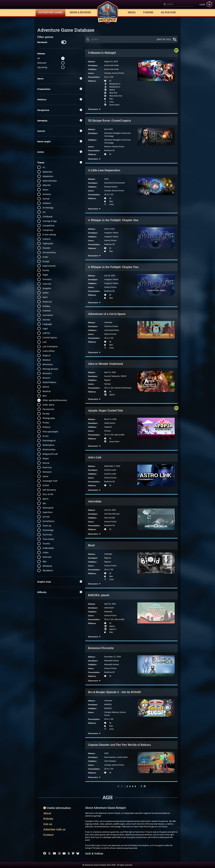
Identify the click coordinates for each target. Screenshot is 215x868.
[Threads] (69, 854)
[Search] (179, 4)
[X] (49, 854)
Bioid (91, 545)
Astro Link (95, 457)
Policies (48, 819)
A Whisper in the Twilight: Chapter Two (113, 267)
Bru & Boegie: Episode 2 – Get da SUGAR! (115, 692)
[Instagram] (59, 854)
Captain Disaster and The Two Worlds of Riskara (119, 745)
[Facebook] (45, 854)
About (47, 813)
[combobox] (179, 4)
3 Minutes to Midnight (102, 53)
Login (202, 4)
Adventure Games (51, 12)
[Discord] (54, 854)
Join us (48, 824)
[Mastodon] (73, 854)
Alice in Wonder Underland (105, 364)
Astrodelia (95, 501)
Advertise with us (54, 829)
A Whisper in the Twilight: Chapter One (113, 220)
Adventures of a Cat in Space (107, 314)
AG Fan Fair (168, 12)
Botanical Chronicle (101, 648)
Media (132, 12)
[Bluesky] (78, 854)
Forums (148, 12)
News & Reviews (80, 12)
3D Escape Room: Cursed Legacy (110, 121)
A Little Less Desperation (104, 170)
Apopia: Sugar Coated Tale (105, 411)
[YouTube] (64, 854)
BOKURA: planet (99, 595)
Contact (48, 835)
